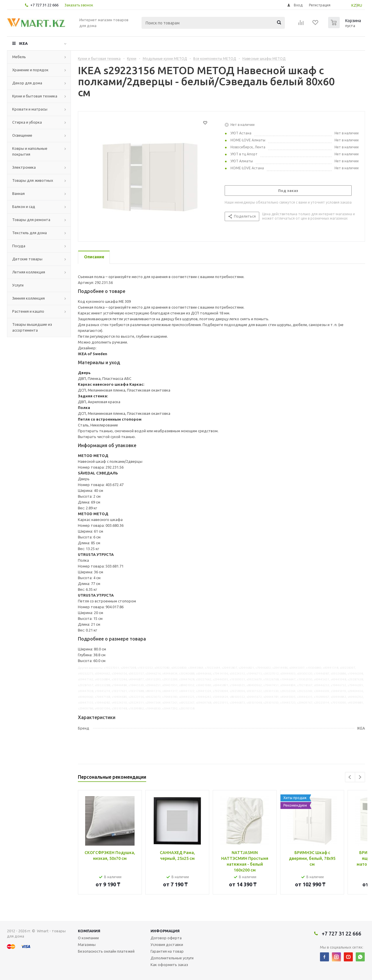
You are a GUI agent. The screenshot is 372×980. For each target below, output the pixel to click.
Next (360, 777)
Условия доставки (167, 945)
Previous (350, 777)
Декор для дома (27, 83)
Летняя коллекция (29, 272)
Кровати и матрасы (30, 109)
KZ (354, 5)
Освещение (22, 135)
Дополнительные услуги (172, 958)
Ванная (18, 193)
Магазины (87, 945)
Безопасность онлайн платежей (106, 951)
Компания (89, 931)
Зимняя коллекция (28, 298)
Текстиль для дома (29, 233)
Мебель (19, 57)
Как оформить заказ (169, 965)
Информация (165, 931)
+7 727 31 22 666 (44, 5)
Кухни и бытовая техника (35, 96)
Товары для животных (33, 180)
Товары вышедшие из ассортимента (32, 327)
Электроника (24, 167)
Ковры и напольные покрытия (30, 151)
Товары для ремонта (31, 220)
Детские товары (27, 259)
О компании (88, 938)
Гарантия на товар (167, 951)
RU (360, 5)
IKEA (23, 43)
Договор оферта (166, 938)
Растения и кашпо (28, 311)
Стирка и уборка (27, 122)
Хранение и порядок (30, 70)
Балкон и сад (24, 207)
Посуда (19, 246)
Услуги (18, 285)
